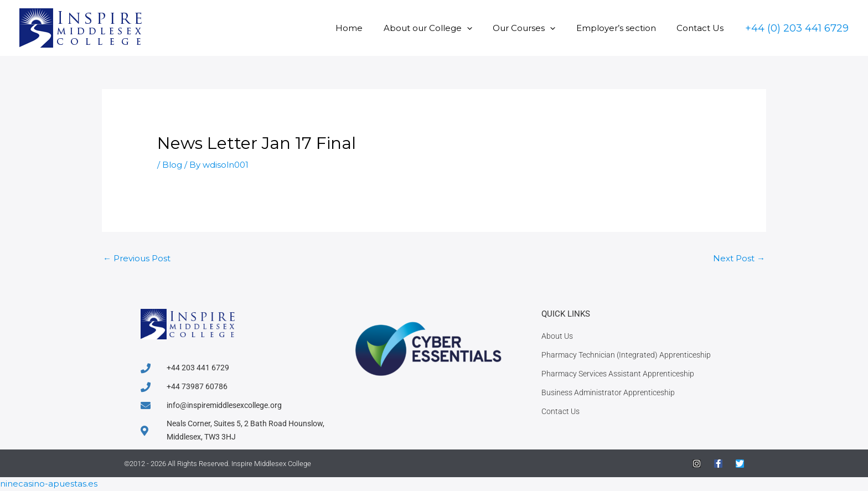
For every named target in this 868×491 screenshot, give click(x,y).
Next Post (739, 258)
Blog (172, 165)
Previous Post (137, 258)
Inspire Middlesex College (271, 464)
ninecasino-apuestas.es (49, 484)
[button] (481, 28)
